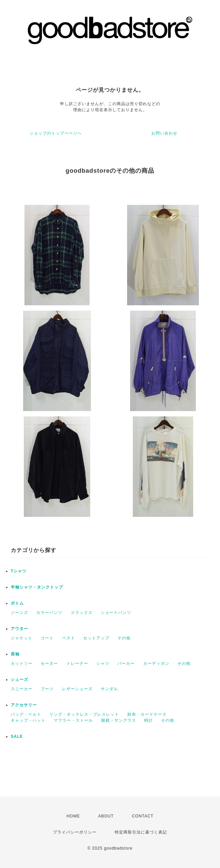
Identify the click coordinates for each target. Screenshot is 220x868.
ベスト (69, 638)
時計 (149, 720)
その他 (124, 638)
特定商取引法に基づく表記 (141, 832)
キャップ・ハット (28, 720)
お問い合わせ (164, 133)
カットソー (22, 663)
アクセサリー (24, 705)
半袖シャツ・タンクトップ (37, 587)
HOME (73, 816)
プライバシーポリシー (75, 832)
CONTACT (143, 816)
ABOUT (106, 816)
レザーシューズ (77, 689)
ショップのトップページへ (56, 133)
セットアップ (96, 638)
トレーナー (77, 663)
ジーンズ (19, 613)
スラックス (82, 613)
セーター (49, 663)
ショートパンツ (116, 613)
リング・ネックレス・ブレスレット (84, 714)
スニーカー (22, 689)
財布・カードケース (147, 714)
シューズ (19, 680)
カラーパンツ (49, 613)
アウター (19, 629)
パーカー (126, 663)
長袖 (15, 654)
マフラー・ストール (73, 720)
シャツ (103, 663)
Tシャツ (19, 571)
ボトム (17, 603)
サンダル (109, 689)
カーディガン (156, 663)
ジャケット (22, 638)
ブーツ (47, 689)
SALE (17, 736)
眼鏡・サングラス (119, 720)
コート (47, 638)
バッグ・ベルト (26, 714)
